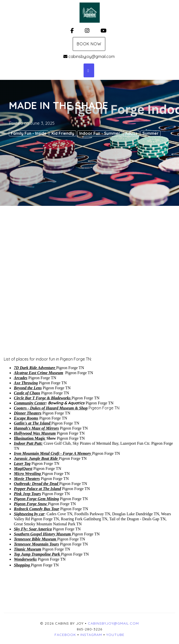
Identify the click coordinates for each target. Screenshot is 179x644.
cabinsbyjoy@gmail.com (89, 56)
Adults (131, 133)
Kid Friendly (63, 133)
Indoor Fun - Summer (100, 133)
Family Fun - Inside (29, 133)
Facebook (65, 635)
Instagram (91, 635)
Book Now (89, 44)
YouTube (115, 635)
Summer (150, 133)
